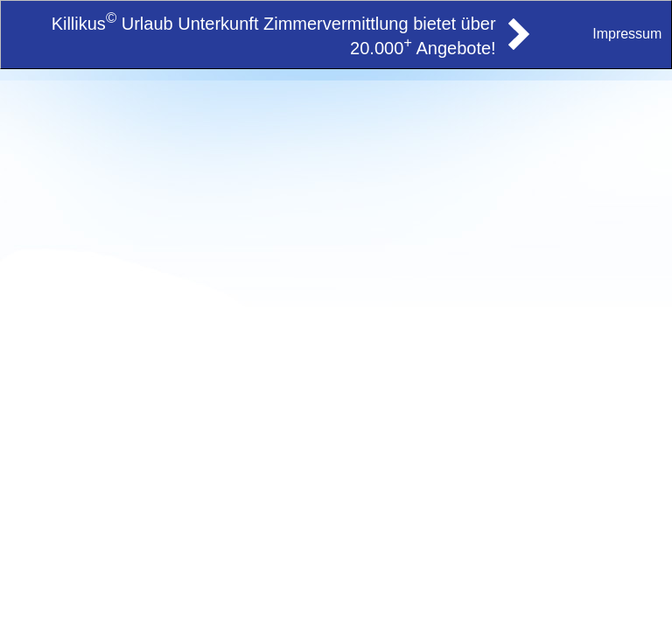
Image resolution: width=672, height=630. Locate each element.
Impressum (627, 34)
